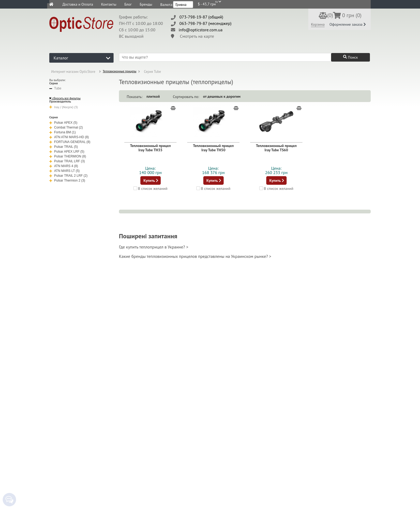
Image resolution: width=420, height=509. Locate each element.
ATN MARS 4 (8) (64, 166)
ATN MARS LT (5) (64, 171)
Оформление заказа (348, 24)
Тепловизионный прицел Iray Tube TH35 (150, 148)
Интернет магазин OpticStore (73, 72)
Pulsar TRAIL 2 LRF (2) (68, 176)
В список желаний (150, 188)
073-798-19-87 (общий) (201, 17)
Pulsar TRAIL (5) (64, 147)
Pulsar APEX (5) (63, 123)
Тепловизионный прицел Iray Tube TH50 (213, 148)
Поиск (350, 57)
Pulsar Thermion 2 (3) (67, 180)
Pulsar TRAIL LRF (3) (67, 161)
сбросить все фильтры (65, 98)
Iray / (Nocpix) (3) (63, 107)
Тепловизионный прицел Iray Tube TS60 (276, 148)
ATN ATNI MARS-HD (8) (69, 137)
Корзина (318, 24)
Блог (128, 4)
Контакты (109, 4)
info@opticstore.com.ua (201, 30)
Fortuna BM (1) (63, 132)
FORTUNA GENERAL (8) (70, 142)
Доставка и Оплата (78, 4)
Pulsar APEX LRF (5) (67, 152)
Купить (151, 180)
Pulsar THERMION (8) (68, 156)
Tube (55, 88)
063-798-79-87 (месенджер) (206, 23)
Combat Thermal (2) (66, 127)
